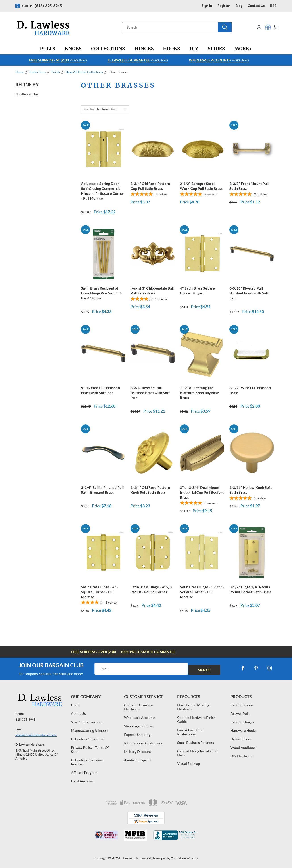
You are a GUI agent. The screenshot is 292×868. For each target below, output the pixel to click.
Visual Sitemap (189, 763)
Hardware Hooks (243, 730)
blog (239, 6)
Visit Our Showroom (87, 722)
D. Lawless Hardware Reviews (87, 762)
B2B (273, 6)
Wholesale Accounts (140, 717)
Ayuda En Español (138, 760)
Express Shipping (137, 734)
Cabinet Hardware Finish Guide (196, 719)
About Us (78, 713)
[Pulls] (48, 49)
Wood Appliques (243, 747)
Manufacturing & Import (90, 730)
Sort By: (89, 109)
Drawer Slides (241, 739)
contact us (256, 6)
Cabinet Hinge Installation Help (197, 753)
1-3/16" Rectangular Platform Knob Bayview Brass (199, 393)
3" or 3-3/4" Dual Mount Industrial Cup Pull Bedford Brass (202, 492)
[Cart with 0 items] (275, 27)
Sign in (207, 6)
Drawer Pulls (240, 713)
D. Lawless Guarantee (88, 739)
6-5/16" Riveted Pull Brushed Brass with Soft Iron (249, 293)
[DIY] (194, 49)
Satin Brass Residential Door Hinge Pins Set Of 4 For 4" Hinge (101, 293)
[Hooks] (172, 49)
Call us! (42, 6)
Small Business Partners (196, 742)
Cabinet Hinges (242, 722)
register (224, 6)
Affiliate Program (84, 772)
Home (76, 705)
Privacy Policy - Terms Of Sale (90, 749)
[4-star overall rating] (153, 299)
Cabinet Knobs (242, 705)
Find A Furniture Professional (190, 732)
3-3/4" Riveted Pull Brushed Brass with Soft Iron (150, 393)
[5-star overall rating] (153, 195)
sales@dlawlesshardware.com (36, 735)
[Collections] (108, 49)
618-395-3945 (25, 719)
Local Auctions (82, 781)
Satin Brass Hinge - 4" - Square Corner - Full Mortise (100, 592)
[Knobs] (73, 49)
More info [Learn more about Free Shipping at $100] (58, 60)
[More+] (243, 49)
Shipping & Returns (139, 726)
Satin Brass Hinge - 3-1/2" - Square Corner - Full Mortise (202, 592)
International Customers (143, 743)
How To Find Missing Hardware (193, 707)
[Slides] (216, 49)
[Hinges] (144, 49)
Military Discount (138, 751)
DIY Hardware (241, 756)
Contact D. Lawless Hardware (139, 707)
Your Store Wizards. (185, 858)
